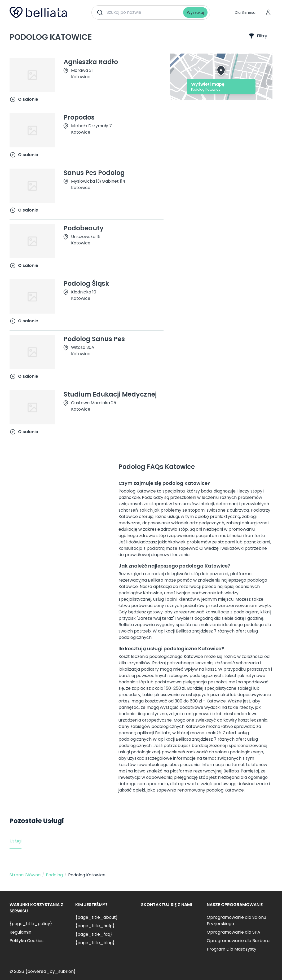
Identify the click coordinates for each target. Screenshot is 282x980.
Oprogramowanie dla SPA (233, 932)
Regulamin (20, 932)
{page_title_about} (96, 917)
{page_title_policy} (31, 924)
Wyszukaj (195, 12)
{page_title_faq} (94, 934)
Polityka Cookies (27, 941)
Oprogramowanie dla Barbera (238, 941)
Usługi (16, 841)
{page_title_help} (95, 926)
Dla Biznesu (245, 12)
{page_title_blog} (95, 943)
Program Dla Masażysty (232, 949)
